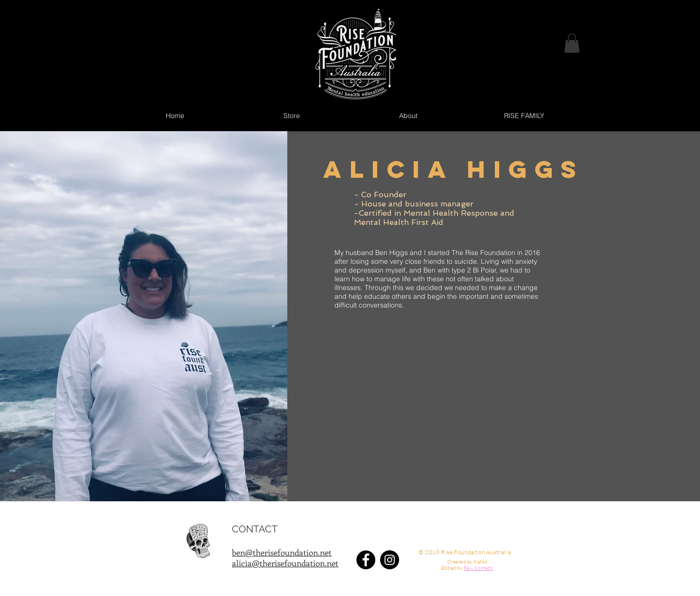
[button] (572, 43)
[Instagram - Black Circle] (390, 560)
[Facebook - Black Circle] (366, 560)
